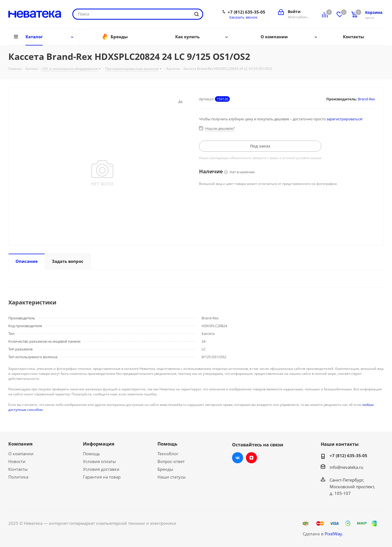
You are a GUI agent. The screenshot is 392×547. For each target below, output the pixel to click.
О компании (21, 454)
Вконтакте (238, 458)
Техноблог (168, 454)
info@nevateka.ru (346, 467)
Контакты (18, 469)
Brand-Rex (366, 99)
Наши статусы (172, 477)
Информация (99, 444)
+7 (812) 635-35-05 (246, 12)
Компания (20, 444)
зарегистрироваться (344, 119)
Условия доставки (101, 469)
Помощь (91, 454)
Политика (18, 477)
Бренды (165, 469)
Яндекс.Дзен (251, 458)
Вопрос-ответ (171, 461)
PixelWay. (334, 534)
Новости (17, 461)
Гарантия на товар (102, 477)
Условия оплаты (99, 461)
